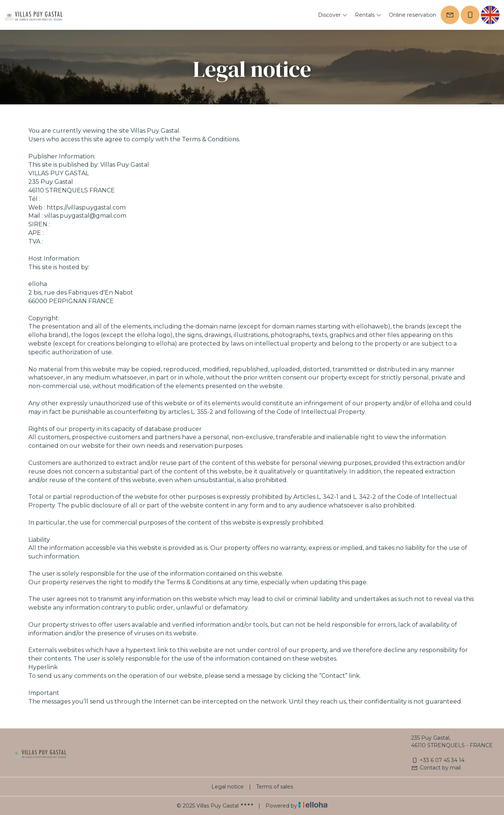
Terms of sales (275, 787)
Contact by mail (436, 768)
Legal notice (228, 787)
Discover (333, 15)
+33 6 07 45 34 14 (438, 760)
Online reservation (412, 15)
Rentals (368, 15)
